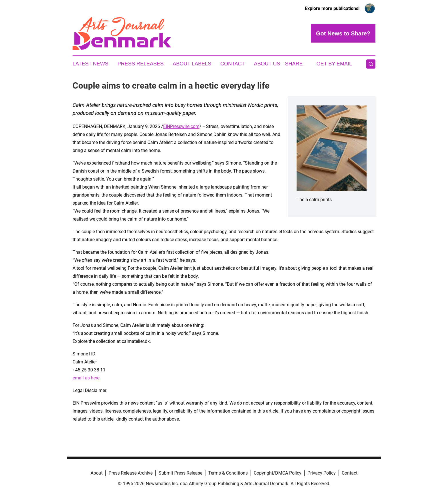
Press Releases (140, 64)
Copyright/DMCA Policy (278, 473)
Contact (233, 64)
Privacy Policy (322, 473)
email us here (86, 378)
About (97, 473)
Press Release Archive (131, 473)
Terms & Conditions (228, 473)
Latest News (90, 64)
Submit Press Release (180, 473)
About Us (267, 64)
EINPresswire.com (181, 126)
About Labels (192, 64)
